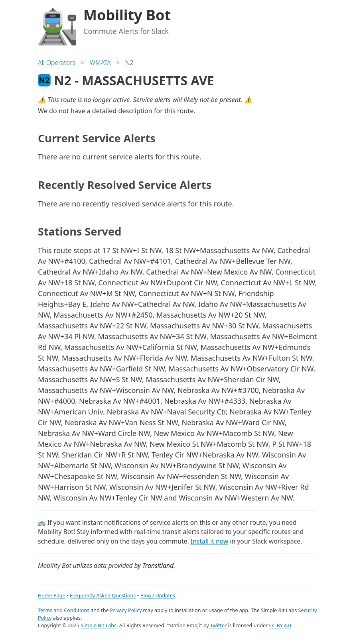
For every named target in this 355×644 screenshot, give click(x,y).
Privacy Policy (126, 610)
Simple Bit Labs (99, 625)
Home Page (52, 596)
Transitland (158, 565)
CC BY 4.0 (280, 625)
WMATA (100, 63)
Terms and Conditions (64, 610)
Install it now (210, 541)
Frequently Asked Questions (103, 596)
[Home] (57, 26)
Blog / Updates (158, 596)
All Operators (57, 63)
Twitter (218, 625)
